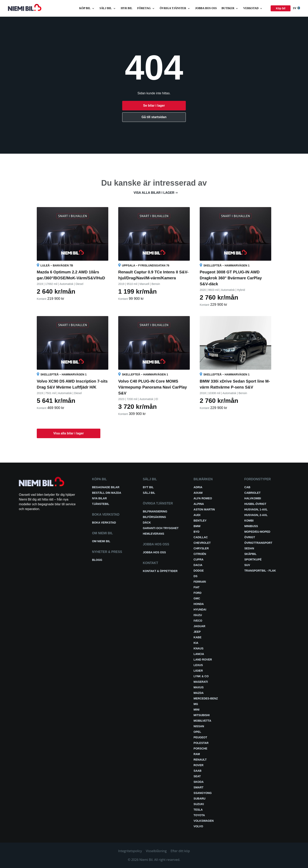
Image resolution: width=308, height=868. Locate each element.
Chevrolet (202, 543)
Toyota (199, 815)
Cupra (199, 559)
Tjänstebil (101, 504)
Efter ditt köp (180, 851)
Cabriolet (253, 493)
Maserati (201, 682)
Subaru (200, 799)
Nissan (199, 726)
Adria (198, 487)
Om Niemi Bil (101, 541)
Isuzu (198, 615)
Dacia (198, 565)
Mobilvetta (202, 721)
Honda (199, 604)
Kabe (198, 637)
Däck (147, 523)
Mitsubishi (202, 715)
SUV (247, 565)
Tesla (198, 810)
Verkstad (253, 8)
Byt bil (148, 487)
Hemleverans (154, 534)
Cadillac (201, 537)
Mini (197, 710)
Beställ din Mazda (107, 493)
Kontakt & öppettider (160, 571)
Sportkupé (253, 559)
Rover (199, 765)
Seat (197, 776)
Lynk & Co (201, 676)
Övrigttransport (258, 543)
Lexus (198, 665)
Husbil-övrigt (255, 504)
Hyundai (200, 610)
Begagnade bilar (106, 487)
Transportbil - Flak (260, 571)
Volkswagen (204, 821)
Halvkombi (253, 498)
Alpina (199, 504)
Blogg (97, 560)
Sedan (249, 548)
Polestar (201, 743)
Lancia (199, 654)
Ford (198, 593)
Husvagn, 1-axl (256, 509)
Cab (247, 487)
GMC (197, 598)
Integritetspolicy (130, 851)
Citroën (200, 554)
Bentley (200, 521)
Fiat (197, 587)
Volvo (198, 826)
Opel (197, 732)
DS (195, 576)
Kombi (249, 521)
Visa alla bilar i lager (154, 193)
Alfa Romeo (203, 498)
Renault (200, 760)
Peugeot (200, 737)
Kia (196, 643)
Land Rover (203, 660)
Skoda (199, 782)
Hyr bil (127, 8)
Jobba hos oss (206, 8)
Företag (146, 8)
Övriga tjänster (175, 8)
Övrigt (250, 537)
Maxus (199, 687)
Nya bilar (99, 498)
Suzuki (199, 804)
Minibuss (251, 526)
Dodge (199, 571)
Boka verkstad (104, 523)
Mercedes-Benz (206, 698)
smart (199, 787)
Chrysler (201, 548)
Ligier (198, 671)
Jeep (197, 632)
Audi (197, 515)
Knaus (199, 648)
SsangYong (203, 793)
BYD (197, 532)
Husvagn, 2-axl (256, 515)
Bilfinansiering (155, 511)
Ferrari (200, 582)
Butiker (230, 8)
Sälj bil (108, 8)
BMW (197, 526)
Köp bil (87, 8)
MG (196, 704)
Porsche (200, 748)
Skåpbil (250, 554)
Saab (198, 771)
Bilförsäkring (154, 517)
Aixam (198, 493)
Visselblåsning (156, 851)
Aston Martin (204, 509)
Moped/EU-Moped (257, 532)
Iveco (198, 621)
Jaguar (199, 626)
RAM (197, 754)
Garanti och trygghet (161, 528)
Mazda (199, 693)
